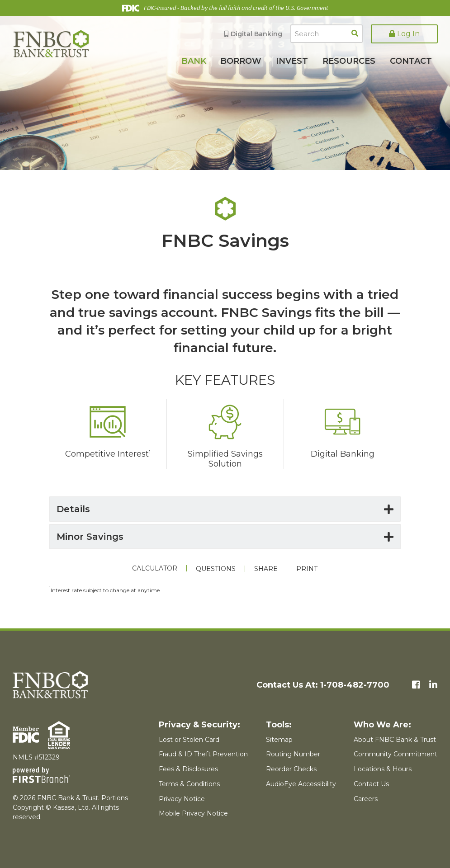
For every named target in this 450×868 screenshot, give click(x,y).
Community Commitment (396, 754)
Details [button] (73, 509)
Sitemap (279, 740)
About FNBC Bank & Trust (395, 740)
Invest (292, 61)
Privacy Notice (182, 799)
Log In (404, 34)
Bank (194, 61)
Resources (349, 61)
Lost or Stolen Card (189, 740)
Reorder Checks (291, 769)
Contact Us (371, 784)
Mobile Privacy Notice (193, 813)
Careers (366, 799)
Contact (411, 61)
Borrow (241, 61)
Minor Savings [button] (90, 537)
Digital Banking (256, 34)
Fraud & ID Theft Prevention (203, 754)
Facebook (416, 685)
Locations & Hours (383, 769)
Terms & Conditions (189, 784)
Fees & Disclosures (188, 769)
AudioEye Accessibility (301, 784)
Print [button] (307, 569)
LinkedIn (433, 685)
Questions (216, 569)
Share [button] (266, 569)
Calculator (155, 568)
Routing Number (293, 754)
